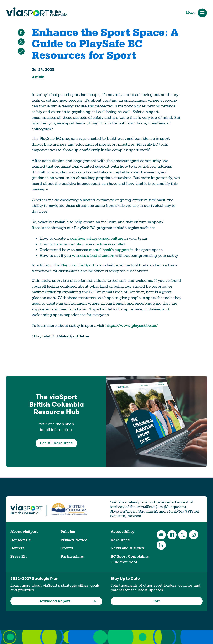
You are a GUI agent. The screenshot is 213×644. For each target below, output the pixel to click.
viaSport (37, 12)
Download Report (67, 601)
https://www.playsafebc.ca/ (132, 326)
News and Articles (127, 548)
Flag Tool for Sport (77, 265)
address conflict (111, 244)
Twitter (183, 535)
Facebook (172, 535)
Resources (120, 540)
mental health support (109, 250)
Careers (17, 548)
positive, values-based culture (97, 238)
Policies (68, 532)
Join (157, 601)
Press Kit (19, 556)
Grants (67, 548)
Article (38, 77)
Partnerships (72, 556)
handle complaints (71, 244)
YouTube (161, 535)
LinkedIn (161, 545)
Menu (196, 13)
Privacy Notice (74, 540)
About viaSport (24, 532)
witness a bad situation (93, 256)
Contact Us (20, 540)
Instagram (194, 535)
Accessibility (122, 532)
